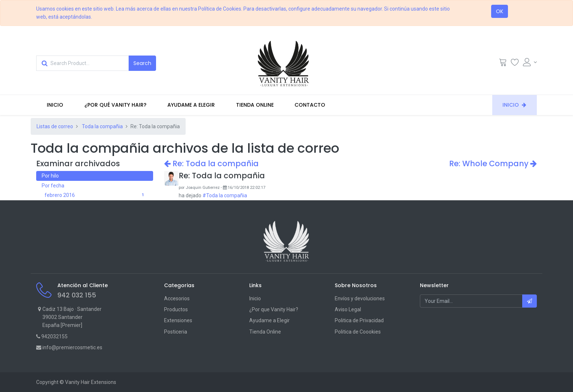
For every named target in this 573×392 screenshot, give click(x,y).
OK (500, 11)
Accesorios (177, 298)
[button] (530, 301)
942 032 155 (77, 295)
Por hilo (50, 176)
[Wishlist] (515, 64)
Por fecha (53, 186)
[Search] (142, 63)
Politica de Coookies (358, 332)
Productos (176, 309)
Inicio (255, 298)
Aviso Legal (348, 309)
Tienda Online (265, 332)
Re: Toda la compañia (211, 163)
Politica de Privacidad (359, 320)
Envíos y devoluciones (360, 298)
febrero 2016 (96, 195)
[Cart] (503, 64)
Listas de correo (55, 126)
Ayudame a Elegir (270, 320)
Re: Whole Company (493, 163)
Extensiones (178, 320)
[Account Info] (530, 62)
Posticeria (176, 332)
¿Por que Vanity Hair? (274, 309)
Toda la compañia (102, 126)
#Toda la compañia (225, 195)
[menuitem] (55, 105)
